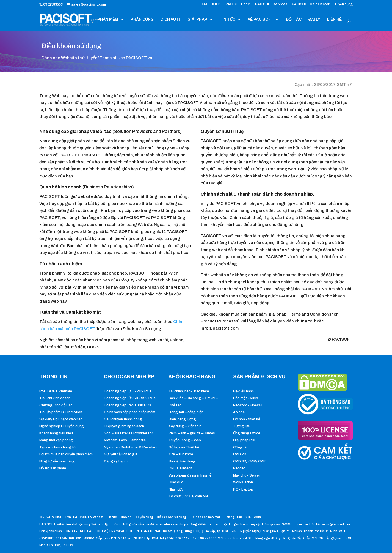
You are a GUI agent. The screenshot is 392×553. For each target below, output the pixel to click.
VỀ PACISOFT (261, 20)
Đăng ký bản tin (117, 461)
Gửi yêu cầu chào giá (121, 454)
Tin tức (112, 517)
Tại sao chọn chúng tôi (58, 447)
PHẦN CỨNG (142, 20)
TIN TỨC (227, 20)
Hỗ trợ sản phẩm (53, 468)
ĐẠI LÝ (314, 20)
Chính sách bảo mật (205, 517)
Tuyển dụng (343, 4)
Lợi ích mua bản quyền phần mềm (66, 454)
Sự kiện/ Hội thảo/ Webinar (60, 419)
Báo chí (126, 517)
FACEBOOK (211, 4)
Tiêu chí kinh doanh (55, 398)
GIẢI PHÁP (197, 20)
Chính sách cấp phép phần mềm (130, 412)
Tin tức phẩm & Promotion (61, 412)
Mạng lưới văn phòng (56, 440)
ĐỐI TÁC (294, 20)
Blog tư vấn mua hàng (57, 461)
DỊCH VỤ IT (171, 20)
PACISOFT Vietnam (56, 391)
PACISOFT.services (271, 4)
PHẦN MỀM (108, 20)
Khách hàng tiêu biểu (56, 433)
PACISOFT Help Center (311, 4)
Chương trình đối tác (56, 405)
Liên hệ (229, 517)
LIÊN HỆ (334, 20)
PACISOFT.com (238, 4)
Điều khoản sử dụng (172, 517)
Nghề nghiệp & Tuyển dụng (62, 426)
